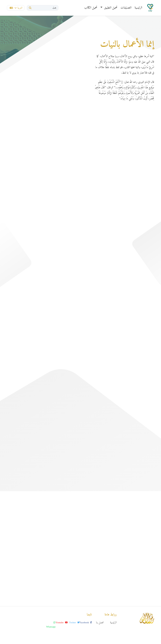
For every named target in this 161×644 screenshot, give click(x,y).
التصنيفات (126, 8)
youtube (62, 622)
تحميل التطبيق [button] (110, 8)
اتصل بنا (100, 623)
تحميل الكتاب (91, 8)
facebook (86, 622)
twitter (74, 622)
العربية (16, 8)
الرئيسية (138, 8)
